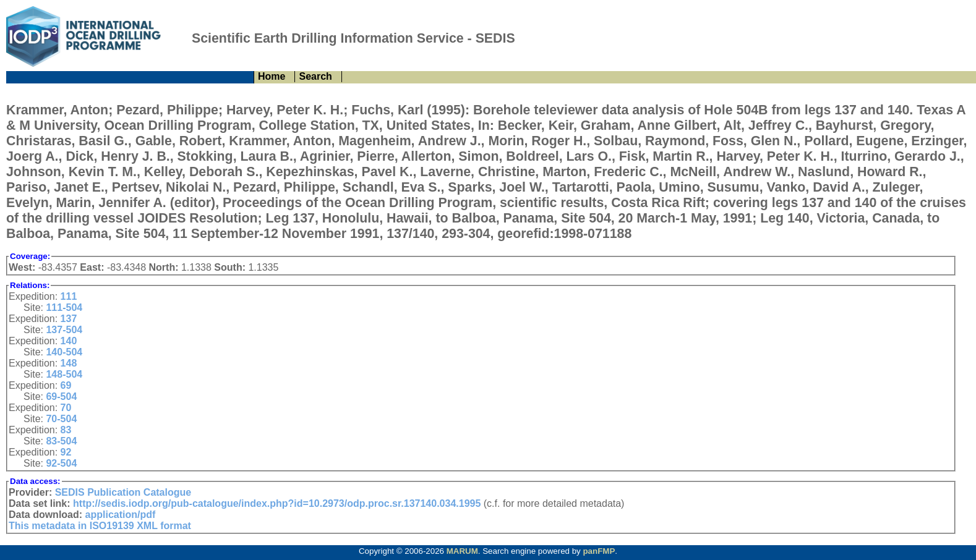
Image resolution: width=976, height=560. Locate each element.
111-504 (64, 308)
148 (69, 363)
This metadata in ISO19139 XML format (100, 526)
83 (66, 430)
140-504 (64, 352)
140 (69, 341)
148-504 (64, 374)
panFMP (599, 551)
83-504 (61, 441)
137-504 (64, 330)
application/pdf (121, 515)
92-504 (61, 463)
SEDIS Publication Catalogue (123, 492)
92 (66, 452)
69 (66, 385)
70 (66, 408)
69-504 (61, 397)
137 (69, 319)
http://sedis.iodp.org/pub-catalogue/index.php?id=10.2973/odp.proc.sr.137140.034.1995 (277, 503)
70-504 (61, 419)
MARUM (462, 551)
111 (69, 296)
